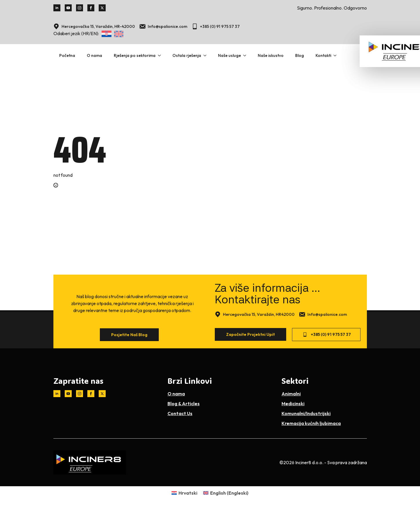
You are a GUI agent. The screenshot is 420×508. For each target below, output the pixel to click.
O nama (94, 55)
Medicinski (293, 403)
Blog (300, 55)
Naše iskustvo (271, 55)
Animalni (291, 394)
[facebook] (91, 8)
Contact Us (180, 413)
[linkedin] (57, 8)
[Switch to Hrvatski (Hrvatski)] (184, 493)
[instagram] (80, 8)
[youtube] (68, 8)
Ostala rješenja (187, 55)
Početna (67, 55)
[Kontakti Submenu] (337, 55)
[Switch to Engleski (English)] (226, 493)
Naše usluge (229, 55)
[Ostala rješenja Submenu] (207, 55)
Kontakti (323, 55)
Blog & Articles (184, 403)
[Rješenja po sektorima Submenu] (161, 55)
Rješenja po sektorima (135, 55)
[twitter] (102, 8)
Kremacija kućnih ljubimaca (311, 423)
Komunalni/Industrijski (306, 413)
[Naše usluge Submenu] (246, 55)
